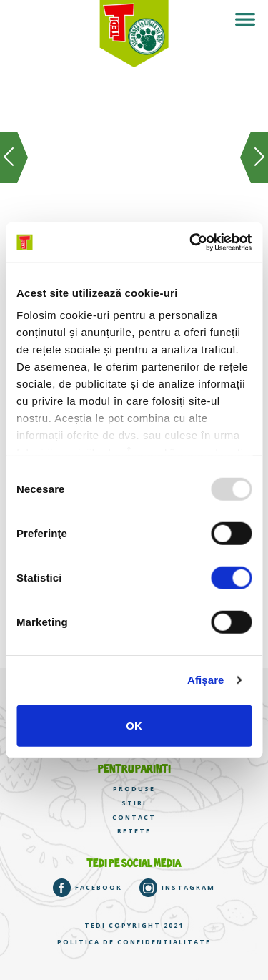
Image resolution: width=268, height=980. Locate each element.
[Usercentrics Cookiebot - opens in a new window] (191, 242)
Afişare (206, 680)
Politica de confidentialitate (134, 942)
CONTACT (134, 818)
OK (134, 725)
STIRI (134, 803)
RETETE (134, 831)
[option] (134, 177)
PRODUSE (134, 789)
